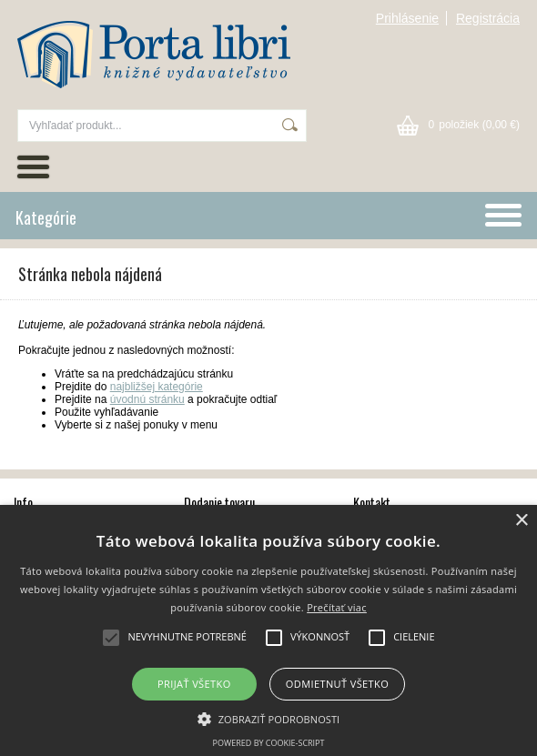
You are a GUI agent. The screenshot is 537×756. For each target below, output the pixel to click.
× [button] (521, 521)
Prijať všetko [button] (194, 684)
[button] (269, 718)
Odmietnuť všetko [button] (337, 684)
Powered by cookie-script (269, 743)
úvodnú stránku (147, 399)
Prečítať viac (337, 607)
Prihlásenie (407, 18)
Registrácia (488, 18)
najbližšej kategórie (157, 387)
